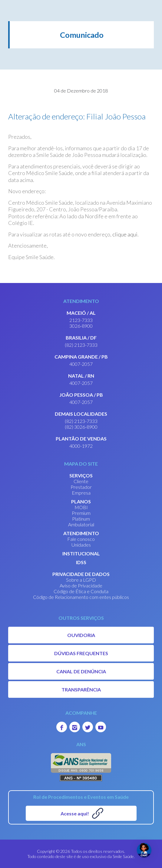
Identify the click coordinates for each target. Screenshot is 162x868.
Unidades (81, 545)
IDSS (81, 562)
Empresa (81, 493)
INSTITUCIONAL (81, 553)
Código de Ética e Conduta (81, 591)
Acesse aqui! (75, 813)
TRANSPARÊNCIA (81, 689)
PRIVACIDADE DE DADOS (81, 574)
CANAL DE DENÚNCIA (81, 671)
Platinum (81, 519)
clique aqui (125, 234)
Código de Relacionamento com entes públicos (81, 597)
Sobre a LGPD (81, 580)
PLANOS (81, 501)
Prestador (81, 487)
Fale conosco (81, 539)
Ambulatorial (81, 524)
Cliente (81, 481)
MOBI (81, 507)
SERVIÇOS (81, 475)
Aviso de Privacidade (81, 585)
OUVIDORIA (81, 635)
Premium (81, 513)
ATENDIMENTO (81, 533)
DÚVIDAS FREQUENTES (81, 653)
